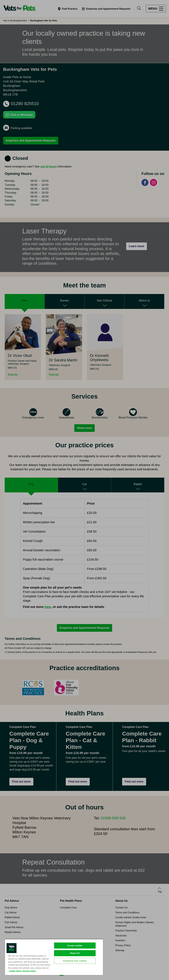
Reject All (75, 953)
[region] (54, 957)
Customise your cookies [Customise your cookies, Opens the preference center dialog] (75, 961)
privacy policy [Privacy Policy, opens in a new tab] (29, 971)
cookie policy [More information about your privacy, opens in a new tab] (15, 971)
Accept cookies (75, 946)
